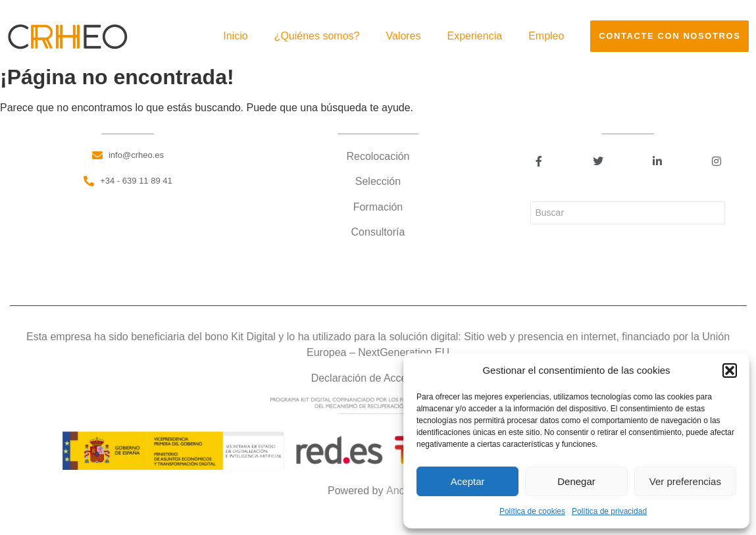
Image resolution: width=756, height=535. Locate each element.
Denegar (576, 481)
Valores (403, 36)
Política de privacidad (609, 511)
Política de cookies (532, 511)
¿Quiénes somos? (317, 36)
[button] (730, 370)
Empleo (546, 36)
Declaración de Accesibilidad (378, 378)
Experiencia (475, 36)
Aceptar (468, 481)
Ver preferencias (685, 481)
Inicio (235, 36)
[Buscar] (628, 213)
